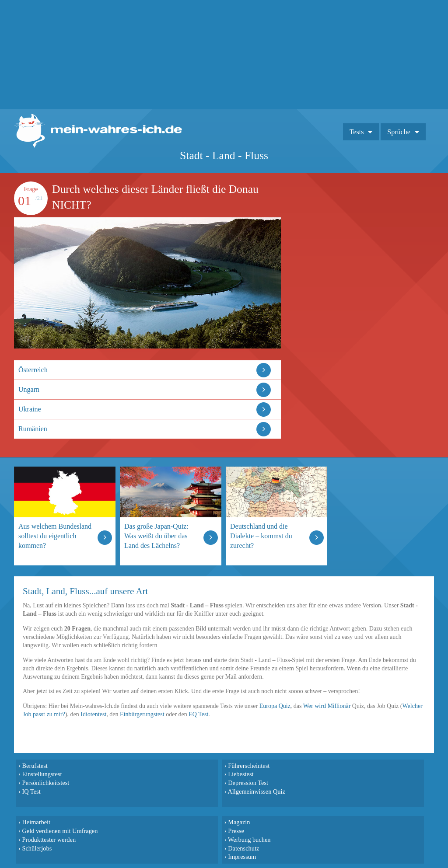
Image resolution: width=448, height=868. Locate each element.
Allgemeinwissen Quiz (256, 791)
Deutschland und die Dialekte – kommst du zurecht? (261, 536)
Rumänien (33, 429)
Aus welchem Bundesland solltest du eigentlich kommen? (55, 536)
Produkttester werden (49, 840)
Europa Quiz (275, 706)
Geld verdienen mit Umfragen (60, 831)
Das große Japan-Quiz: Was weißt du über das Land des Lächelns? (156, 536)
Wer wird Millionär (327, 706)
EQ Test (198, 714)
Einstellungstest (42, 774)
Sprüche (399, 132)
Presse (236, 831)
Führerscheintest (249, 766)
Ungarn (29, 389)
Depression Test (248, 783)
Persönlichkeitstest (45, 783)
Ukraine (30, 409)
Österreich (33, 370)
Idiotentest (93, 714)
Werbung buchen (249, 840)
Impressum (242, 857)
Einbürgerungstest (142, 714)
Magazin (239, 822)
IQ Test (31, 791)
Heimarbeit (36, 822)
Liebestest (241, 774)
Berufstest (35, 766)
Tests (357, 132)
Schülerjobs (37, 848)
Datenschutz (243, 848)
